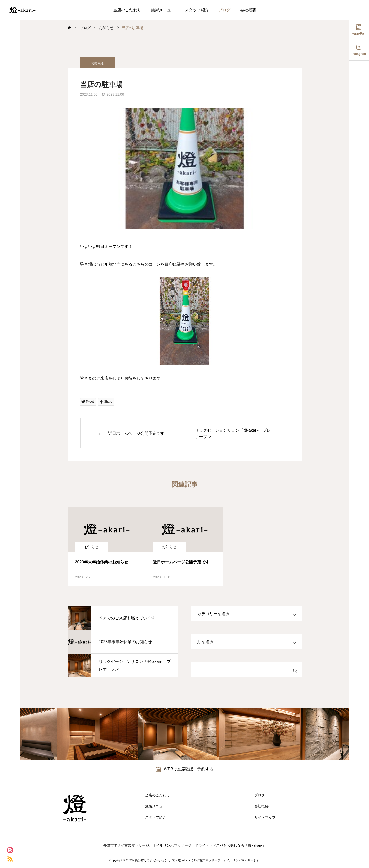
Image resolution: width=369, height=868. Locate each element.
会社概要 (248, 10)
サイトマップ (265, 817)
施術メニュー (163, 10)
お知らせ (91, 547)
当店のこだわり (127, 10)
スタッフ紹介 (197, 10)
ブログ (224, 10)
